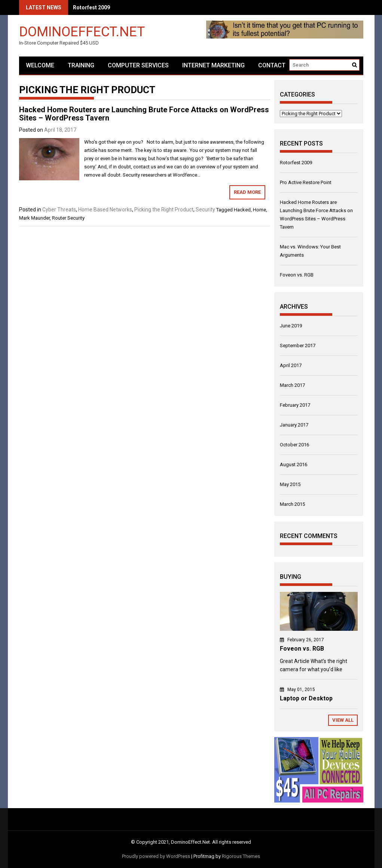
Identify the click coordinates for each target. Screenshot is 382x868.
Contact (272, 65)
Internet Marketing (213, 65)
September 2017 (298, 346)
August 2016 (294, 464)
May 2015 (290, 484)
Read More (247, 192)
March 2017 (292, 385)
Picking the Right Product (164, 210)
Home (259, 210)
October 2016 (294, 445)
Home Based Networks (105, 210)
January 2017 (294, 425)
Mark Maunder (34, 218)
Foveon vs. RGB (297, 275)
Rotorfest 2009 (91, 7)
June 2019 (291, 326)
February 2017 (295, 405)
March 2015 (292, 504)
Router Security (68, 218)
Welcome (40, 65)
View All (343, 720)
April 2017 (291, 365)
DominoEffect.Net (82, 31)
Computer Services (138, 65)
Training (81, 65)
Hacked (242, 210)
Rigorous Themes (241, 856)
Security (205, 210)
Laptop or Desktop (306, 698)
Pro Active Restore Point (306, 182)
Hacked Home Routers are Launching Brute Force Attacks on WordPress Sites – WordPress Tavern (144, 114)
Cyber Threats (59, 210)
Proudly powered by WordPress (156, 856)
